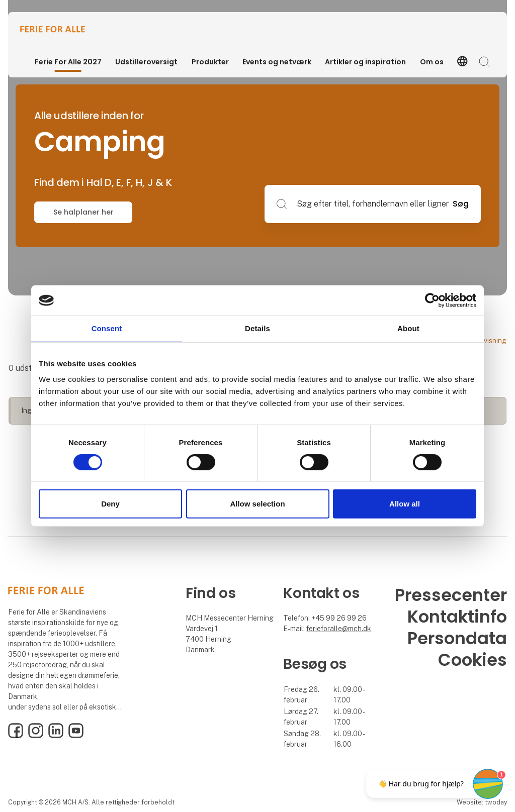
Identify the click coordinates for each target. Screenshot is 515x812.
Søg (461, 204)
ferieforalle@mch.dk (339, 629)
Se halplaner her (83, 212)
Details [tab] (257, 328)
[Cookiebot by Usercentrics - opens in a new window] (432, 300)
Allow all (405, 504)
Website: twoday (482, 802)
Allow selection (257, 504)
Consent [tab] (107, 328)
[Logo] (60, 29)
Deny (110, 504)
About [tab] (408, 328)
